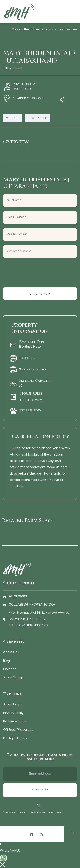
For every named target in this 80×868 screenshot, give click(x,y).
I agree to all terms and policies (32, 812)
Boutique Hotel (30, 347)
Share (13, 118)
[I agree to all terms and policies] (38, 806)
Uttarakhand (13, 69)
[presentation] (36, 271)
